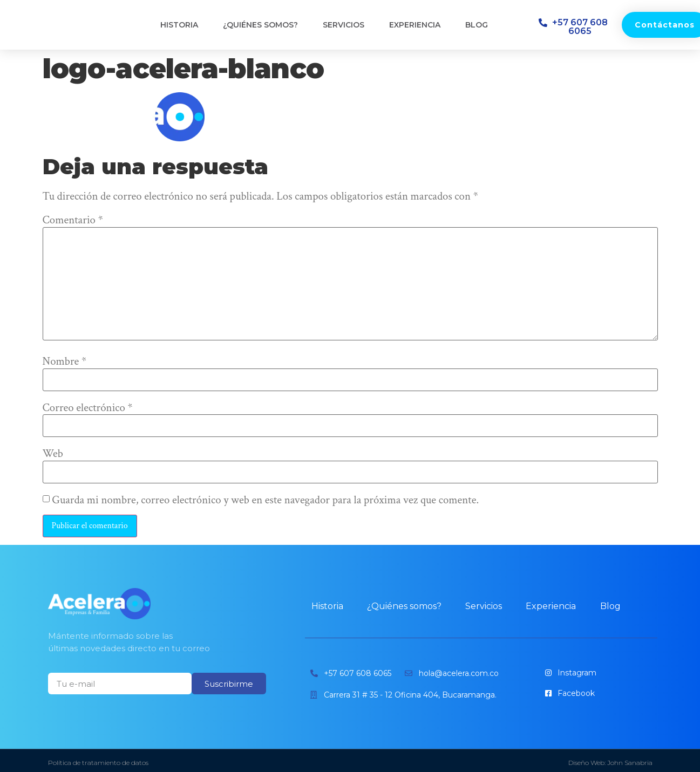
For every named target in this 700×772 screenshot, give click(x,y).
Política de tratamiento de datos (98, 763)
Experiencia (415, 25)
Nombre (65, 362)
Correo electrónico (88, 408)
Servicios (344, 25)
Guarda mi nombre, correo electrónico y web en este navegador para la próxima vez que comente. (265, 500)
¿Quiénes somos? (260, 25)
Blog (477, 25)
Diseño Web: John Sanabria (610, 763)
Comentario (73, 220)
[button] (575, 27)
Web (53, 454)
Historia (179, 25)
